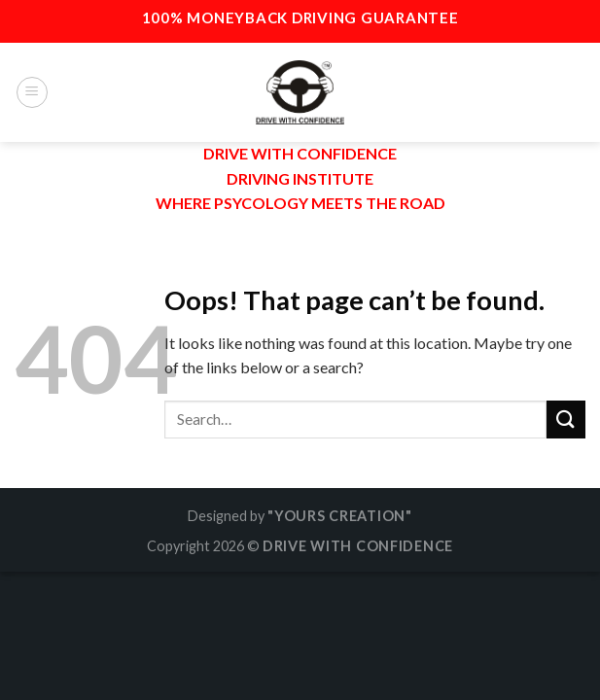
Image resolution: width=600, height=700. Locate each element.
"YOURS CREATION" (340, 516)
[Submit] (566, 420)
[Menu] (32, 92)
